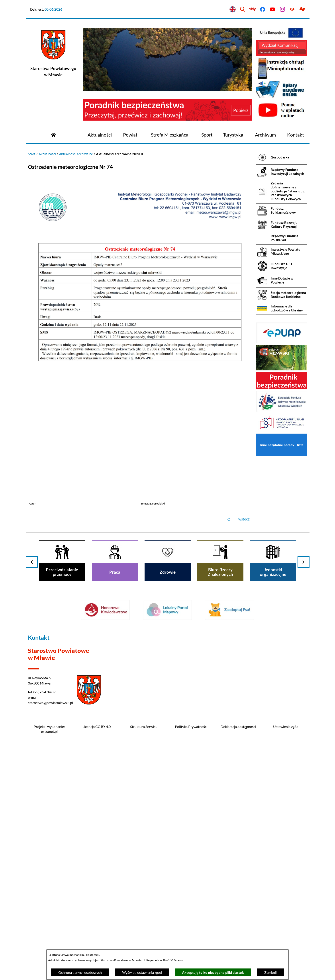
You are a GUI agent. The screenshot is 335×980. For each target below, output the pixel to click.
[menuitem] (100, 135)
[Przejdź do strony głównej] (53, 134)
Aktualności (47, 154)
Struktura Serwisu (144, 727)
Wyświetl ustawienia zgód (142, 972)
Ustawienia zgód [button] (286, 727)
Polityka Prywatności (191, 727)
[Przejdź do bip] (253, 9)
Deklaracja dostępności (238, 727)
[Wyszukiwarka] (243, 9)
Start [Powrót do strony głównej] (32, 154)
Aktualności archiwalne (76, 154)
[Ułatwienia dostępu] (292, 9)
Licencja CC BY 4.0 (97, 727)
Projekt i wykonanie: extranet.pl (49, 729)
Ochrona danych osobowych (80, 972)
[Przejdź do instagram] (282, 9)
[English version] (233, 9)
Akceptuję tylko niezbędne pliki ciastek (213, 972)
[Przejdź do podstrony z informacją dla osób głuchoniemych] (302, 9)
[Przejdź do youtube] (272, 9)
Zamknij (270, 972)
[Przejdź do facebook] (263, 9)
